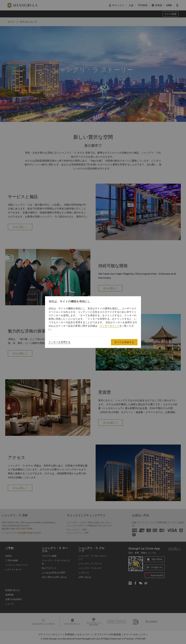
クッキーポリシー (110, 326)
